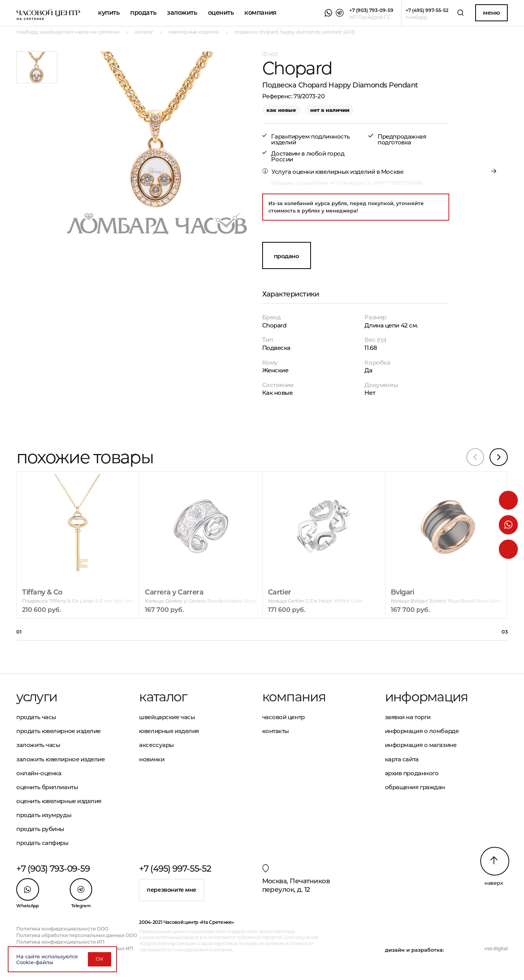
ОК (100, 959)
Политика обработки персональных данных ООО (77, 935)
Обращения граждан (415, 787)
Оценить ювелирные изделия (59, 801)
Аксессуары (156, 745)
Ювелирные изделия (169, 731)
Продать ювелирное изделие (58, 731)
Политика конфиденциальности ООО (62, 929)
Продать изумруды (44, 815)
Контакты (276, 731)
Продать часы (36, 717)
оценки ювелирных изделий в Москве (348, 172)
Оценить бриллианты (47, 787)
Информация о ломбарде (422, 731)
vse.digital (496, 948)
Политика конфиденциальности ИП (60, 942)
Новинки (152, 759)
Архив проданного (412, 773)
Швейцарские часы (167, 717)
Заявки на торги (408, 717)
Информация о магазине (421, 745)
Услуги (37, 697)
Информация (426, 697)
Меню (491, 13)
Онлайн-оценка (39, 773)
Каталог (163, 697)
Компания (260, 13)
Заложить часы (38, 745)
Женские (275, 370)
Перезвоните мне (172, 890)
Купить (109, 13)
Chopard (274, 325)
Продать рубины (40, 829)
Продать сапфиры (42, 843)
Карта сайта (402, 759)
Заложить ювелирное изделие (60, 759)
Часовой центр (283, 717)
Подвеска (276, 348)
